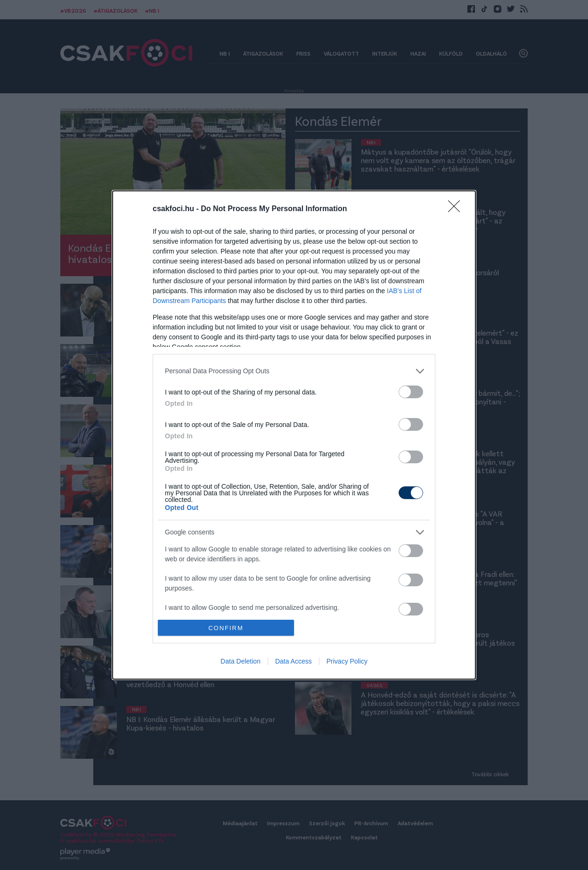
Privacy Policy (347, 661)
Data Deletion (241, 661)
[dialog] (294, 435)
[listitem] (294, 371)
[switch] (411, 392)
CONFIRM (226, 628)
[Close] (457, 209)
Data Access (294, 661)
